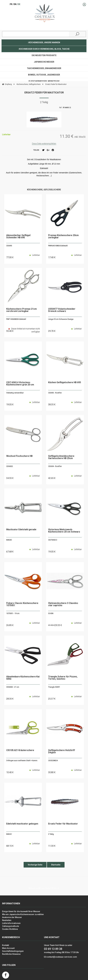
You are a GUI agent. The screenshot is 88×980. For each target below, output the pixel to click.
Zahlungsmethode (11, 926)
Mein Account (8, 948)
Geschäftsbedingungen (13, 951)
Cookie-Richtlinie (10, 929)
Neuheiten (7, 920)
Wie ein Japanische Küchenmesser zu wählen (23, 914)
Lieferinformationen (11, 923)
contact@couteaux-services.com (62, 957)
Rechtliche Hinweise (11, 954)
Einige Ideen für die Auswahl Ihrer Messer (21, 911)
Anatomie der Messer (12, 917)
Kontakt (6, 945)
